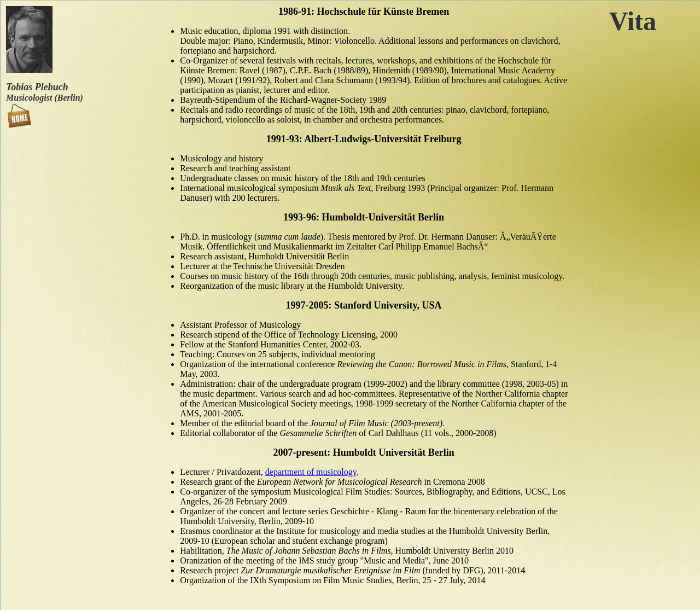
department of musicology (311, 472)
